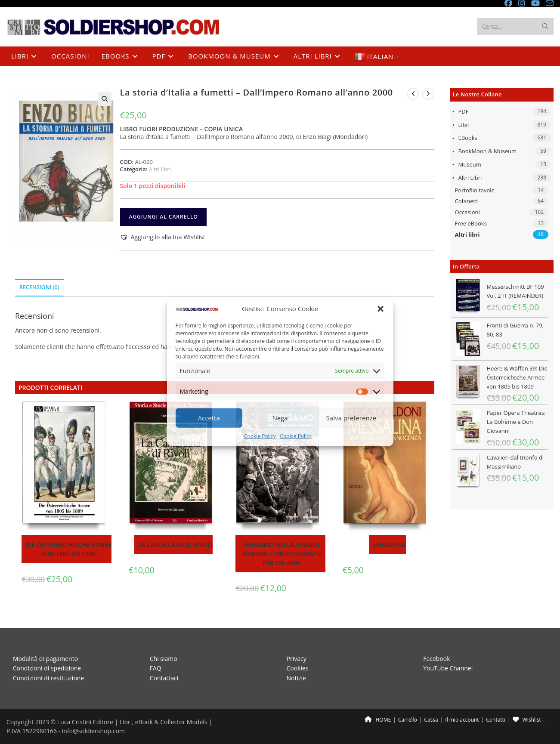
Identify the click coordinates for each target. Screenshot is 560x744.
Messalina (389, 545)
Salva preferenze (351, 418)
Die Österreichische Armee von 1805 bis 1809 (68, 549)
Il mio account (462, 720)
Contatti (496, 720)
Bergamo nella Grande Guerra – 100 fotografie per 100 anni (282, 554)
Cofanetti (467, 201)
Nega (280, 418)
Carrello (408, 720)
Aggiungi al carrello (163, 217)
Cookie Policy (260, 436)
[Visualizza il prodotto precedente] (413, 94)
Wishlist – (529, 720)
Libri (464, 125)
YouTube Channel (448, 668)
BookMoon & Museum (488, 151)
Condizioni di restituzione (48, 678)
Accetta (209, 418)
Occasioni (467, 212)
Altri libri (470, 178)
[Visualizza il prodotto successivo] (428, 94)
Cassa (431, 720)
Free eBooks (471, 223)
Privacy (297, 658)
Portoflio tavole (475, 190)
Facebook (436, 658)
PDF (464, 111)
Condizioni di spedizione (47, 668)
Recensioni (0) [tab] (39, 287)
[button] (381, 309)
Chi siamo (164, 658)
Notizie (296, 678)
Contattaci (164, 678)
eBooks (468, 138)
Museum (470, 164)
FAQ (156, 668)
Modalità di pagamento (45, 658)
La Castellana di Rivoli (175, 545)
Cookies (298, 668)
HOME (378, 720)
